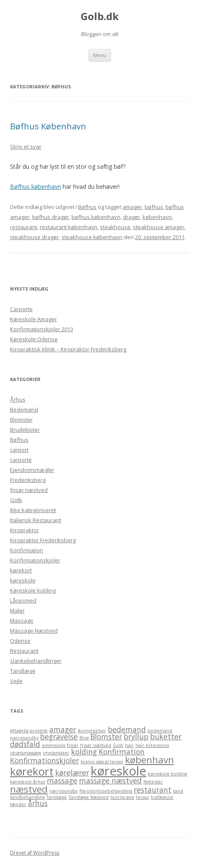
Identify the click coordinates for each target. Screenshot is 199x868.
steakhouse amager (159, 227)
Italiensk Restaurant (36, 520)
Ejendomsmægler (32, 470)
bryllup (136, 737)
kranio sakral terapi (102, 762)
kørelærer (72, 773)
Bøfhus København (48, 126)
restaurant (24, 227)
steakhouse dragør (34, 237)
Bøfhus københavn (36, 187)
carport (19, 450)
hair (129, 745)
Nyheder (153, 782)
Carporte (21, 309)
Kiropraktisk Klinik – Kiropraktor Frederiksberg (68, 349)
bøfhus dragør (51, 217)
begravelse (59, 737)
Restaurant (24, 651)
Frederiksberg (28, 480)
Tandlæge (23, 671)
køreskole (23, 580)
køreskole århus (28, 782)
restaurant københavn (69, 227)
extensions (54, 745)
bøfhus (154, 207)
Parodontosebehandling (106, 791)
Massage (22, 621)
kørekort (21, 570)
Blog (84, 738)
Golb (16, 500)
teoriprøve (122, 797)
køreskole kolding (167, 774)
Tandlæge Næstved (89, 797)
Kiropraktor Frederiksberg (43, 540)
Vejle (16, 681)
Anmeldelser (92, 731)
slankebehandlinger (36, 661)
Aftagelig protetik (29, 731)
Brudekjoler (25, 430)
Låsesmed (23, 600)
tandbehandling (27, 797)
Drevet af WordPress (35, 853)
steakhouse (115, 227)
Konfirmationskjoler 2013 (42, 329)
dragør (131, 217)
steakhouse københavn (92, 237)
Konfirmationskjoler (35, 560)
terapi (143, 797)
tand (178, 791)
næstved (29, 789)
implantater (56, 753)
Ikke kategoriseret (33, 510)
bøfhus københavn (96, 217)
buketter (166, 737)
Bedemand (24, 410)
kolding (84, 752)
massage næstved (110, 780)
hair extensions (152, 745)
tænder (18, 804)
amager (132, 207)
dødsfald (25, 744)
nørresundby (64, 791)
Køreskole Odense (34, 339)
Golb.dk (100, 17)
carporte (21, 460)
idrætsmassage (26, 753)
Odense (20, 641)
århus (38, 803)
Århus (18, 399)
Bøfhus (87, 207)
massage (62, 780)
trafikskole (162, 797)
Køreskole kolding (33, 590)
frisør (73, 745)
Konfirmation (27, 550)
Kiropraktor (24, 530)
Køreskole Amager (33, 319)
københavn (157, 217)
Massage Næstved (34, 631)
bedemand (127, 729)
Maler (17, 610)
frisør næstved (29, 490)
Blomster (21, 420)
